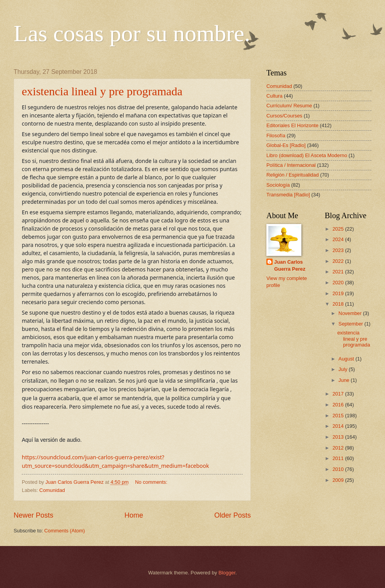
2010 (339, 469)
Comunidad (52, 490)
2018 (339, 304)
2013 (339, 437)
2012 (339, 448)
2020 (339, 283)
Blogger (227, 573)
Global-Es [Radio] (286, 145)
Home (134, 515)
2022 (339, 261)
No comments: (152, 482)
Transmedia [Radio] (288, 195)
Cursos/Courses (284, 116)
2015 (339, 416)
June (345, 380)
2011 (339, 458)
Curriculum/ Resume (289, 106)
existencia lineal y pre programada (102, 91)
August (347, 359)
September (351, 324)
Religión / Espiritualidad (293, 175)
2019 (339, 293)
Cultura (275, 96)
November (351, 313)
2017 (339, 394)
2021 (339, 272)
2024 (339, 239)
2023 (339, 250)
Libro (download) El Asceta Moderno (307, 155)
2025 (339, 229)
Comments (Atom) (65, 531)
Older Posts (233, 515)
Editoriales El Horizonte (292, 125)
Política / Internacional (291, 165)
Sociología (278, 185)
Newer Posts (33, 515)
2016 (339, 405)
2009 (339, 480)
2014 (339, 426)
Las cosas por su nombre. (132, 33)
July (343, 369)
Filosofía (276, 136)
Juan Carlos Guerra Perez (290, 265)
